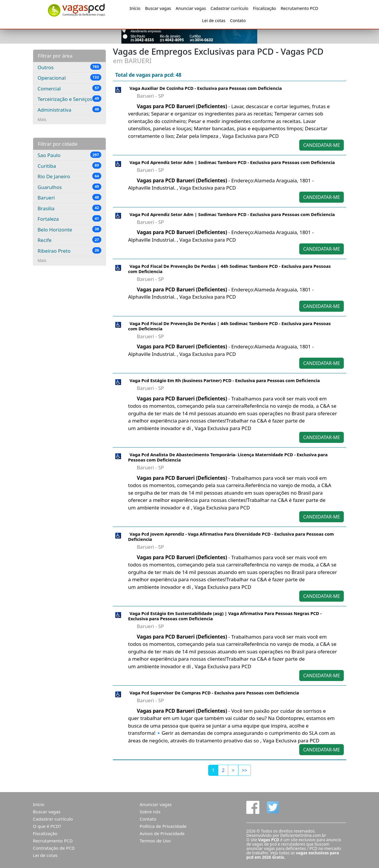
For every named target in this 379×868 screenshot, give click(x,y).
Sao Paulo (69, 155)
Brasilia (69, 208)
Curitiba (69, 166)
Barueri (69, 197)
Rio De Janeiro (69, 176)
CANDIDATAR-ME (322, 145)
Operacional (69, 78)
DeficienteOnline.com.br (303, 835)
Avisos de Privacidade (162, 833)
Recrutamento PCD (299, 8)
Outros (69, 67)
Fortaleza (69, 219)
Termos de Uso (155, 841)
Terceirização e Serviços (69, 99)
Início (135, 8)
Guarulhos (69, 187)
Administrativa (69, 110)
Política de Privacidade (163, 826)
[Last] (245, 770)
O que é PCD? (47, 826)
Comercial (69, 88)
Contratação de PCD (54, 848)
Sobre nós (150, 812)
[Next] (233, 770)
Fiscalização (264, 8)
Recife (69, 240)
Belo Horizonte (69, 229)
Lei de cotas (214, 21)
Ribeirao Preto (69, 251)
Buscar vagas (158, 8)
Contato (238, 21)
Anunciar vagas (191, 8)
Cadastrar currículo (229, 8)
